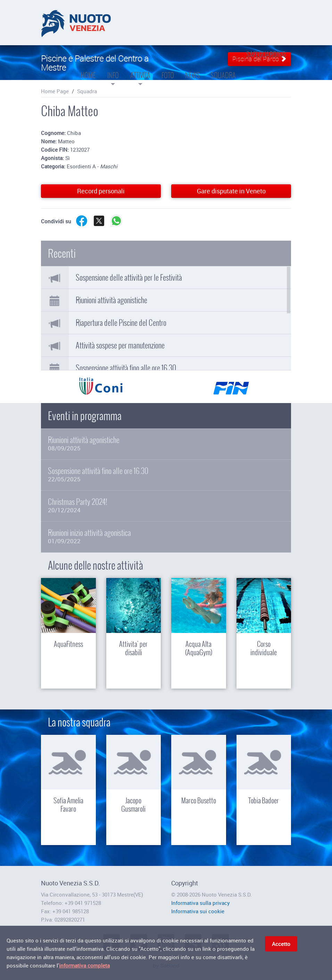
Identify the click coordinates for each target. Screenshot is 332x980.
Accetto (281, 945)
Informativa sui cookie (198, 911)
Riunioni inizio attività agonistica (166, 536)
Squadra (223, 67)
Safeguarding (266, 54)
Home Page (55, 91)
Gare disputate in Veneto (231, 191)
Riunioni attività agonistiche (111, 300)
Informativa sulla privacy (201, 903)
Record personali (101, 191)
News (193, 67)
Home (88, 67)
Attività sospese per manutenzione (120, 345)
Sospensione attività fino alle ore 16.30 (126, 368)
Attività (140, 70)
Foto (168, 67)
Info (113, 70)
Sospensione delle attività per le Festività (129, 278)
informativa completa (84, 967)
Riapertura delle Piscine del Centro (121, 323)
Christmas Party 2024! (166, 505)
